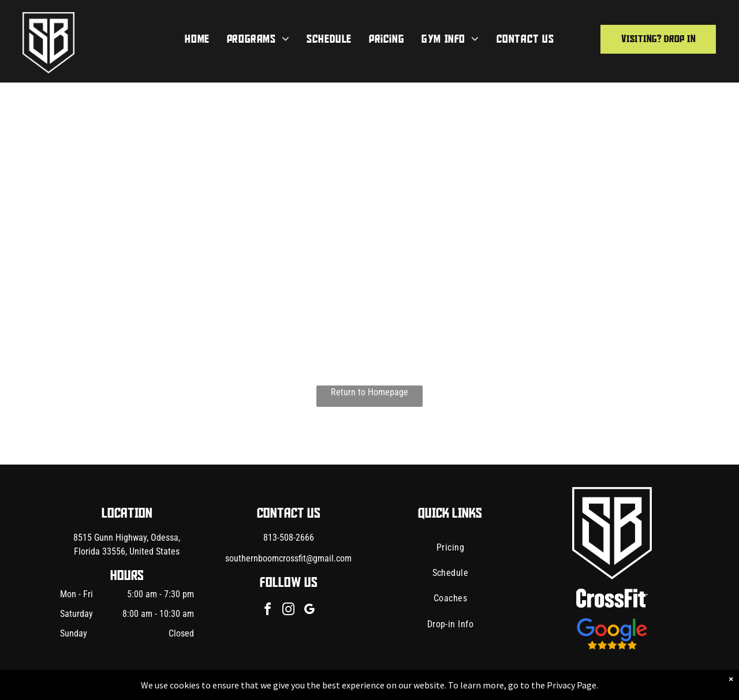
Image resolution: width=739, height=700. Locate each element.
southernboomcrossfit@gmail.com (288, 558)
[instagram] (289, 611)
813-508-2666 (289, 538)
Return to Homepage (369, 392)
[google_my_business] (309, 611)
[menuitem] (197, 39)
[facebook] (268, 611)
